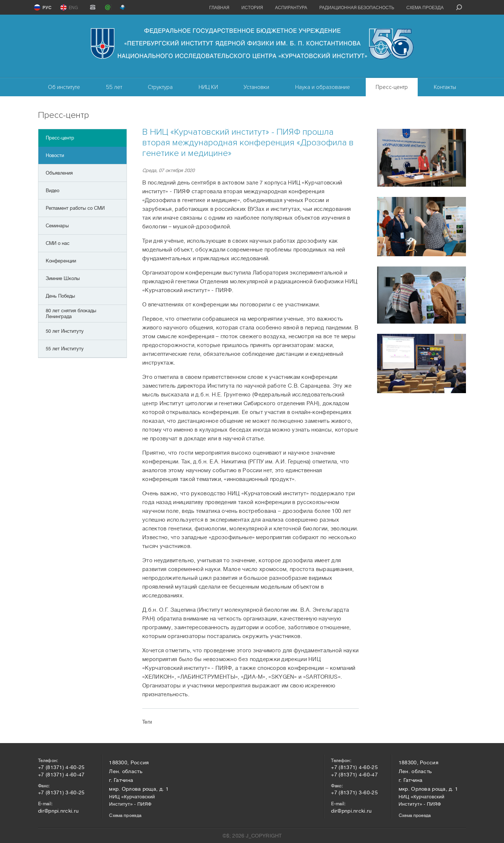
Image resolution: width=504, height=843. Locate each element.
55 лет (114, 87)
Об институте (64, 87)
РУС (47, 8)
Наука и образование (323, 87)
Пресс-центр (392, 87)
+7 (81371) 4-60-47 (61, 775)
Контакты (445, 87)
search (459, 7)
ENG (73, 8)
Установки (256, 87)
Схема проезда (425, 8)
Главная (219, 8)
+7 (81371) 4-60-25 (61, 767)
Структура (160, 87)
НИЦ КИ (208, 87)
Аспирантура (291, 8)
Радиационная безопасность (357, 8)
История (252, 8)
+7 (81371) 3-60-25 (61, 792)
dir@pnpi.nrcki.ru (58, 811)
